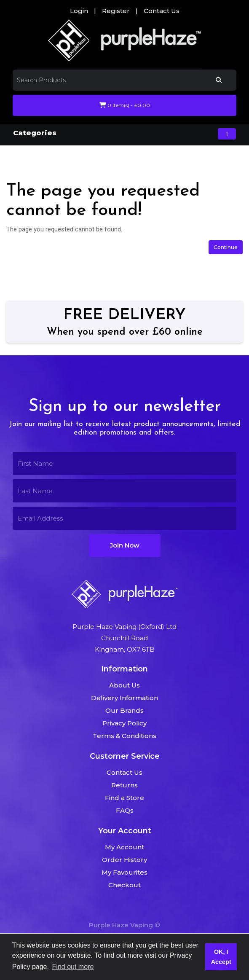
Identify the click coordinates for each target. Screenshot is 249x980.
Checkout (124, 885)
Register (116, 11)
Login (79, 11)
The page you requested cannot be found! (108, 157)
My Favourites (124, 872)
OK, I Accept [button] (221, 957)
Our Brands (124, 710)
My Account (124, 847)
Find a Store (124, 798)
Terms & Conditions (124, 736)
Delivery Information (124, 698)
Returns (124, 785)
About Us (124, 685)
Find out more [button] (73, 967)
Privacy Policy (124, 723)
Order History (124, 860)
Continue (226, 247)
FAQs (125, 810)
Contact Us (162, 11)
